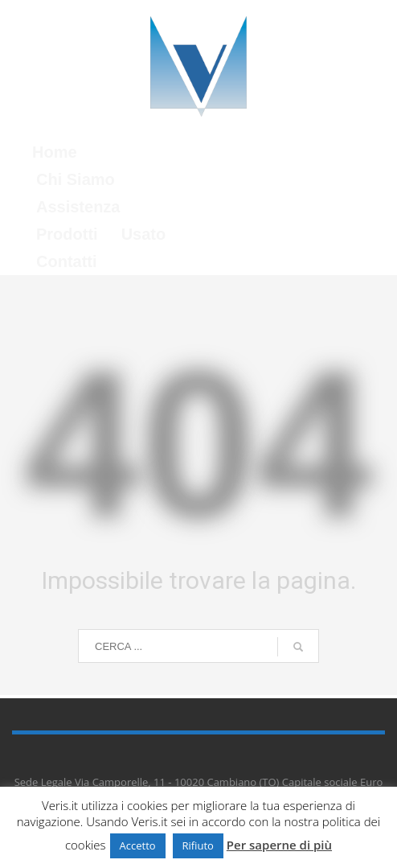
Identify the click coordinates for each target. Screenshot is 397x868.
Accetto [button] (138, 845)
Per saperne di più (279, 845)
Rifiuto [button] (198, 845)
